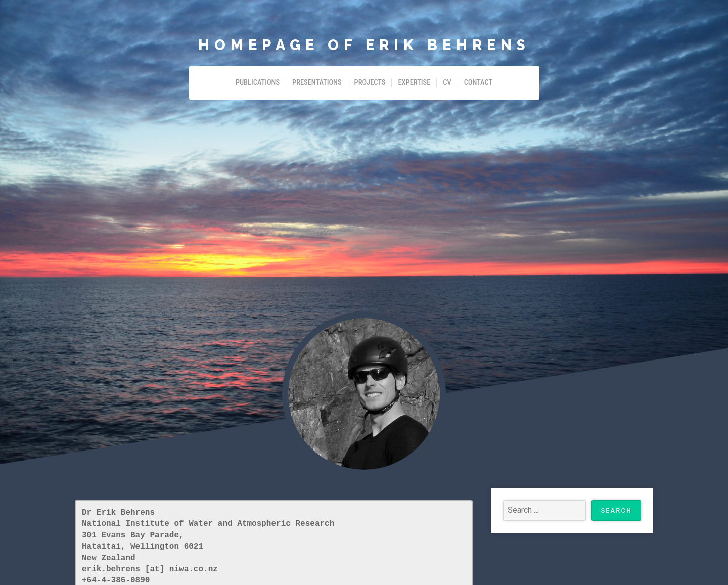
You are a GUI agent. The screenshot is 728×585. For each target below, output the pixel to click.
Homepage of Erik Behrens (364, 45)
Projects (370, 83)
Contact (478, 83)
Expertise (414, 83)
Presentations (317, 83)
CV (447, 83)
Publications (258, 83)
